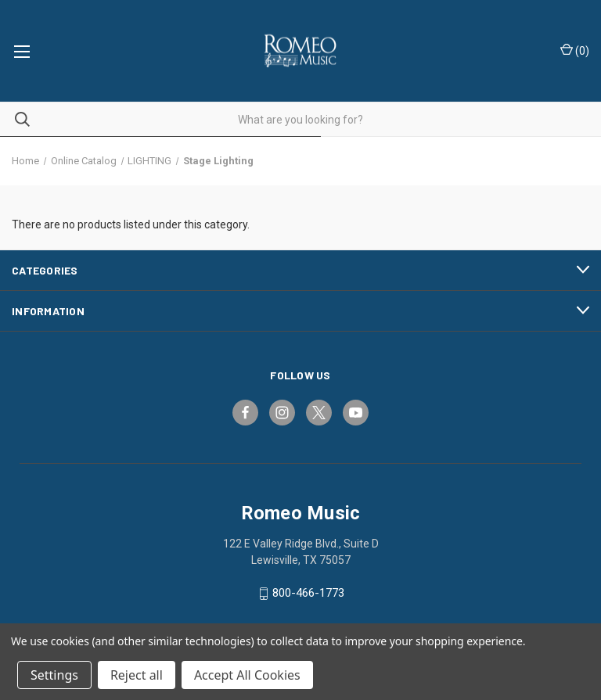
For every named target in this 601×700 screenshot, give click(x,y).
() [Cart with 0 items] (575, 50)
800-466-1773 (308, 594)
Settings (54, 675)
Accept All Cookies (247, 675)
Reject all (137, 675)
